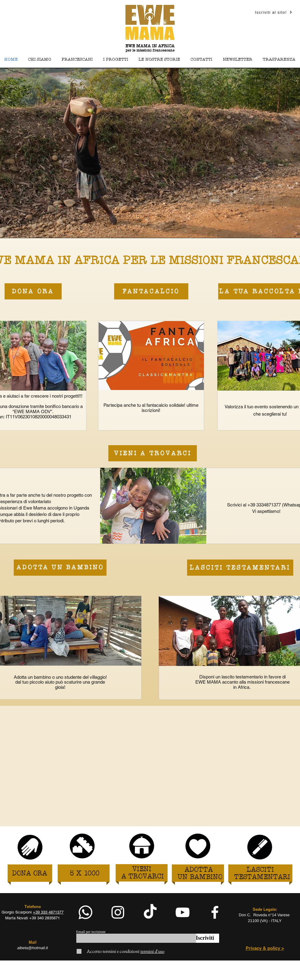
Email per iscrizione (91, 932)
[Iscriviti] (208, 938)
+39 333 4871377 (48, 912)
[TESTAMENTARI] (262, 877)
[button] (116, 60)
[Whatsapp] (85, 912)
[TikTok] (150, 912)
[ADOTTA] (199, 870)
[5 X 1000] (85, 874)
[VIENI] (142, 869)
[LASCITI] (260, 870)
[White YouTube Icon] (183, 912)
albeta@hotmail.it (33, 948)
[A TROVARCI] (143, 877)
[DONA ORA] (30, 874)
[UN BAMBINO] (200, 877)
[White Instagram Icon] (118, 912)
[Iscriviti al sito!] (274, 12)
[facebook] (215, 912)
